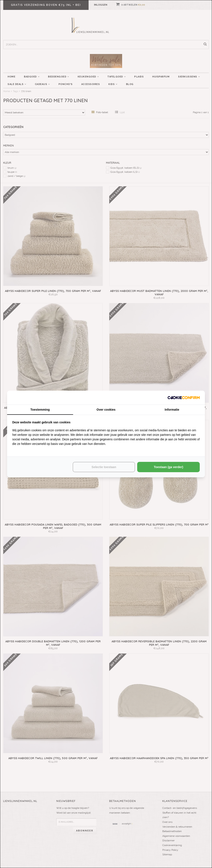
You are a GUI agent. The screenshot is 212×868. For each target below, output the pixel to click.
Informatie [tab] (172, 410)
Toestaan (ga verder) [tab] (168, 467)
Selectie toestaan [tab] (104, 467)
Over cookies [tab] (106, 410)
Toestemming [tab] (40, 410)
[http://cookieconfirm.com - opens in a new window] (184, 398)
